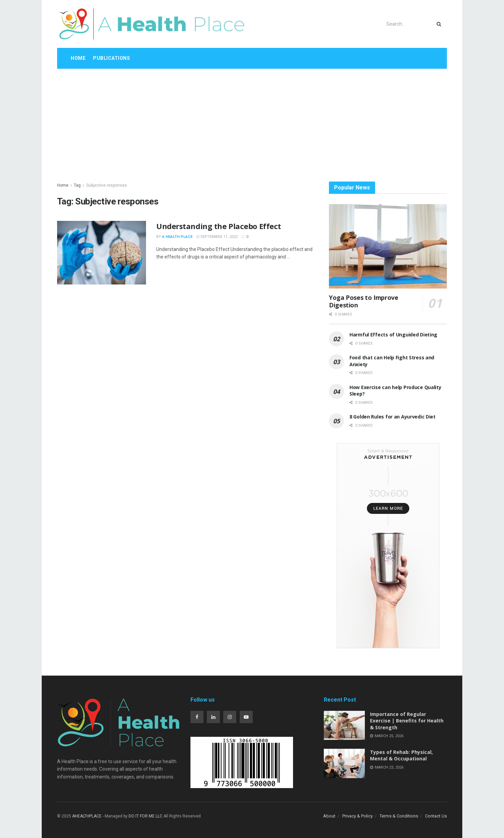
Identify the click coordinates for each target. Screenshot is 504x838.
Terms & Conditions (399, 816)
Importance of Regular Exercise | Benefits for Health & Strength (407, 721)
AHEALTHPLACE (87, 816)
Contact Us (436, 816)
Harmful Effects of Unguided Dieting (393, 335)
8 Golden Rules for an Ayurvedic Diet (393, 417)
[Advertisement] (252, 120)
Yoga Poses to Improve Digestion (363, 301)
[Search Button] (440, 24)
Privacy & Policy (357, 816)
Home (78, 58)
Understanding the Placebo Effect (219, 226)
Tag (77, 185)
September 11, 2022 (217, 237)
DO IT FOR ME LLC (145, 816)
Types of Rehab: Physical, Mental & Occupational (401, 755)
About (329, 816)
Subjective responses (107, 185)
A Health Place (177, 237)
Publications (111, 58)
